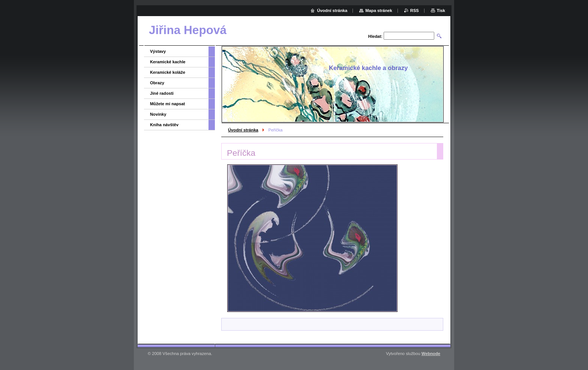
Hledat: (375, 36)
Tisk (441, 10)
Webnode (431, 354)
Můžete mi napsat (167, 104)
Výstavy (158, 51)
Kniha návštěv (164, 125)
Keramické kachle (168, 62)
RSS (415, 10)
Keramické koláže (168, 72)
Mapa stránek (379, 10)
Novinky (158, 114)
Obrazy (157, 83)
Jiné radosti (162, 93)
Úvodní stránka (243, 130)
